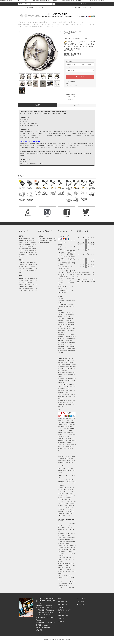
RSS (59, 621)
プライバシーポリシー (63, 613)
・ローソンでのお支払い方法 (65, 575)
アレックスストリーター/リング (71, 33)
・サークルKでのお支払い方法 (65, 583)
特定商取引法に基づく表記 (71, 85)
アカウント (83, 4)
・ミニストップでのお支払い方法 (66, 587)
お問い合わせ (91, 8)
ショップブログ (62, 619)
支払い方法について (63, 601)
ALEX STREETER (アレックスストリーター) (76, 31)
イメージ (76, 105)
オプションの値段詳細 (70, 82)
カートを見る (81, 601)
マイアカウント (81, 599)
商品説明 (38, 105)
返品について (69, 83)
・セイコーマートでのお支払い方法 (67, 581)
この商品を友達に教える (70, 95)
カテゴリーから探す (28, 8)
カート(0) (92, 4)
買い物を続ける (68, 99)
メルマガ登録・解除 (75, 8)
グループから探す (39, 8)
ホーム (20, 8)
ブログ (83, 8)
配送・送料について (63, 604)
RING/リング (70, 34)
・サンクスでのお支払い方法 (65, 585)
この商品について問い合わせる (72, 97)
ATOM (63, 621)
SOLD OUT (80, 77)
